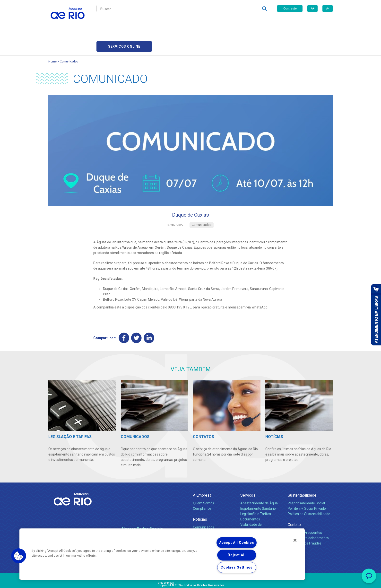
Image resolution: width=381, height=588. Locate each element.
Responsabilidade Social (306, 482)
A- (327, 9)
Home (52, 38)
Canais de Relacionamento (308, 517)
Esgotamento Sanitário (258, 487)
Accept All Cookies (237, 543)
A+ (313, 9)
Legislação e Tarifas (256, 492)
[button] (19, 556)
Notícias (200, 498)
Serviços (248, 474)
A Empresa (202, 474)
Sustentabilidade (302, 474)
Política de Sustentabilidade (309, 492)
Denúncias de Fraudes (305, 522)
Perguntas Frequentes (305, 511)
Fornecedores (219, 22)
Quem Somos (203, 482)
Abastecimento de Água (259, 482)
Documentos (250, 498)
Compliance (202, 487)
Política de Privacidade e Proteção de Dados (190, 581)
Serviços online (305, 22)
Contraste (290, 9)
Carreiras (196, 22)
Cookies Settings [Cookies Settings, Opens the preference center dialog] (237, 567)
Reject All (237, 555)
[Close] (295, 540)
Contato (294, 503)
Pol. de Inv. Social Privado (307, 487)
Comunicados (69, 38)
